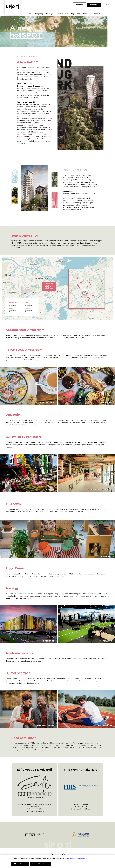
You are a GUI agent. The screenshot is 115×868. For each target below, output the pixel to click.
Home (30, 14)
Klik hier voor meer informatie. (76, 859)
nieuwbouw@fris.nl (83, 809)
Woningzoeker (62, 14)
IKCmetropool (22, 134)
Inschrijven (94, 5)
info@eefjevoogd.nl (37, 811)
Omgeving (39, 14)
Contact (97, 14)
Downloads (87, 14)
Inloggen (79, 5)
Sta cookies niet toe (40, 864)
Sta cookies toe (20, 864)
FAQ (78, 14)
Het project (50, 14)
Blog (72, 14)
